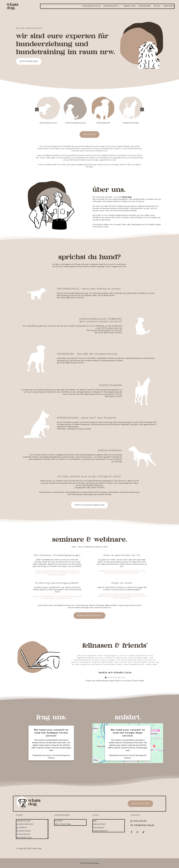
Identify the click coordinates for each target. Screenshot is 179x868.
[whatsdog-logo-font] (12, 4)
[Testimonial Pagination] (106, 678)
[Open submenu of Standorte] (119, 6)
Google (135, 681)
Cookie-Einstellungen (89, 863)
